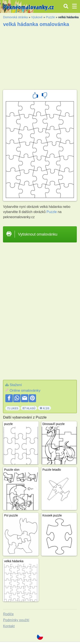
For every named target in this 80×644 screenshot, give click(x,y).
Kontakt (9, 626)
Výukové (37, 17)
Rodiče (8, 614)
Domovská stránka (15, 17)
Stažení (16, 385)
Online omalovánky (25, 391)
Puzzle (50, 17)
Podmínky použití (16, 620)
